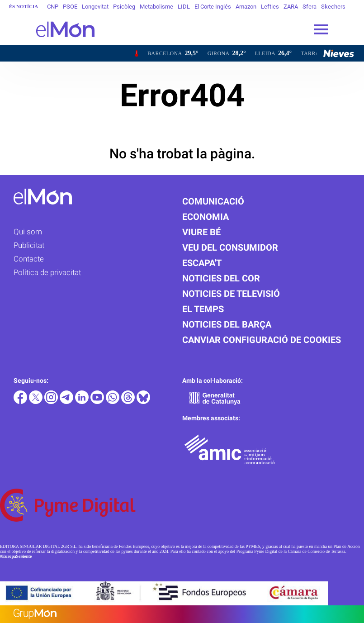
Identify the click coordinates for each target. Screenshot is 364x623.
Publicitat (29, 245)
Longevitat (95, 7)
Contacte (29, 259)
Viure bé (201, 232)
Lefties (270, 7)
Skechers (333, 7)
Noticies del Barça (227, 324)
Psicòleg (124, 7)
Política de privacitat (47, 272)
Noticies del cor (221, 278)
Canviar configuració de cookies (262, 340)
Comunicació (213, 201)
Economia (206, 217)
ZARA (291, 7)
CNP (53, 7)
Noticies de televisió (231, 294)
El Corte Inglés (213, 7)
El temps (203, 309)
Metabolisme (156, 7)
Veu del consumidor (230, 247)
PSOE (70, 7)
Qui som (28, 232)
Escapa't (202, 263)
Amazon (246, 7)
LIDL (184, 7)
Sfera (310, 7)
